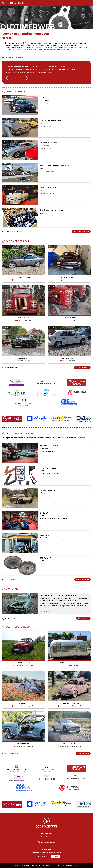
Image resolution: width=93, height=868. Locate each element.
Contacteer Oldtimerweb (47, 839)
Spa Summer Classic (48, 98)
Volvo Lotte (44, 536)
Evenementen (15, 57)
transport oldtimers (79, 438)
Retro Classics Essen (48, 188)
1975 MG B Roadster (69, 744)
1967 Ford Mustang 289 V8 (69, 277)
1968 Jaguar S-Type (24, 358)
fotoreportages (10, 47)
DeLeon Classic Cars (48, 491)
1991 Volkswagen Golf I (69, 358)
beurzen (51, 69)
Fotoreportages (16, 92)
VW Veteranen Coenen (49, 446)
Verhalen (12, 589)
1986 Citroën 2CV (24, 703)
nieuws (37, 47)
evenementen (64, 45)
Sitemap (58, 865)
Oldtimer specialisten (20, 434)
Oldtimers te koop (18, 241)
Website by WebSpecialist (71, 865)
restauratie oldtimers (44, 438)
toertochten (42, 69)
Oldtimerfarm (45, 513)
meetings (34, 69)
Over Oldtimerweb (47, 837)
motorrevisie (56, 438)
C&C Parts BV (45, 558)
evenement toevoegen (35, 73)
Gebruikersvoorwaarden (22, 865)
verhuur (74, 47)
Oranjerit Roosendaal (48, 143)
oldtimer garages (31, 438)
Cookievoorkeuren (48, 865)
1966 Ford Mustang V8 (24, 744)
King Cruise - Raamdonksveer (52, 210)
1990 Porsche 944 (24, 277)
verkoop (66, 47)
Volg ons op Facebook (48, 842)
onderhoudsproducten (10, 440)
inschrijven (55, 856)
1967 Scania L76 (24, 318)
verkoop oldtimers (19, 438)
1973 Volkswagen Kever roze (69, 703)
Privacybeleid (36, 865)
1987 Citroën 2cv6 (24, 663)
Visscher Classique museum (51, 120)
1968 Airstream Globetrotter (69, 663)
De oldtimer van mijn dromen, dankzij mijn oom (59, 595)
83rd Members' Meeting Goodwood (54, 165)
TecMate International (49, 468)
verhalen (20, 47)
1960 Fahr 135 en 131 (69, 318)
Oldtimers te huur (18, 627)
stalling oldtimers (66, 438)
